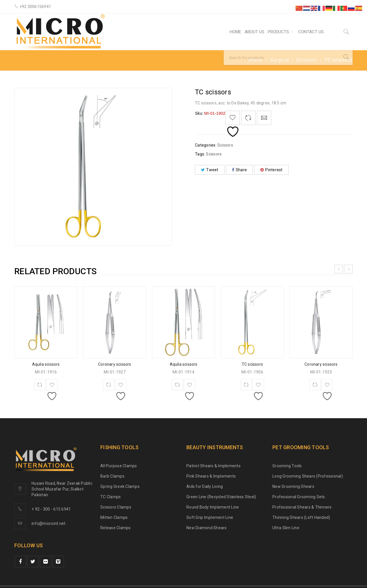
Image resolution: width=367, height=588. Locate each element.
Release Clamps (116, 528)
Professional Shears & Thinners (302, 507)
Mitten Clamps (114, 517)
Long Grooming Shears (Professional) (308, 476)
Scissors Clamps (116, 507)
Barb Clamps (112, 476)
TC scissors (252, 364)
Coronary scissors (115, 364)
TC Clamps (111, 497)
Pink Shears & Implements (211, 476)
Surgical (279, 60)
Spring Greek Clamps (120, 486)
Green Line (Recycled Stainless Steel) (221, 497)
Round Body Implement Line (213, 507)
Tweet (210, 170)
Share (240, 170)
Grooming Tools (287, 466)
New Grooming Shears (293, 486)
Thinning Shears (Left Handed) (301, 517)
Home (255, 60)
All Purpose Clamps (119, 466)
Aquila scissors (46, 364)
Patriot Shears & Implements (213, 466)
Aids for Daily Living (205, 486)
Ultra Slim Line (286, 528)
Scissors (306, 60)
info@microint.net (48, 523)
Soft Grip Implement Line (210, 517)
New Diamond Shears (207, 528)
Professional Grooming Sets (299, 497)
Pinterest (272, 170)
